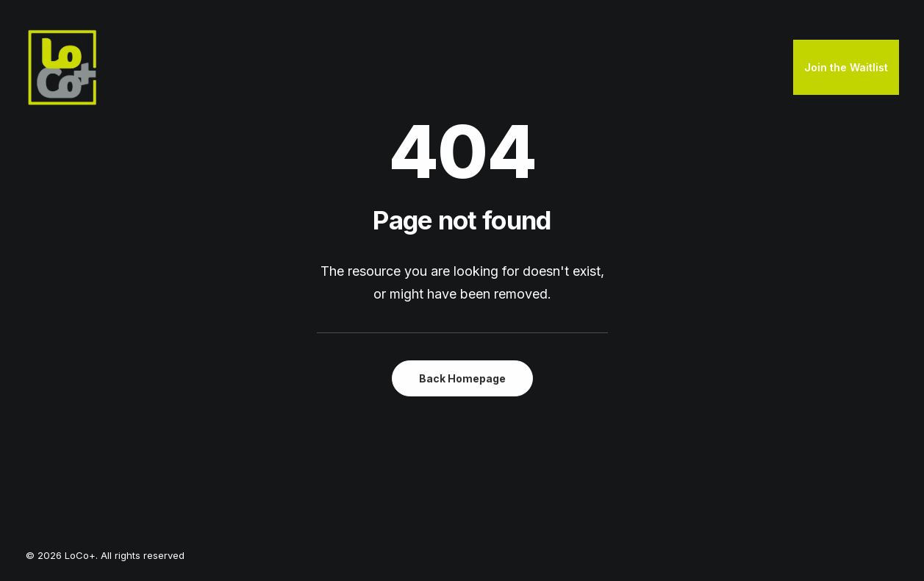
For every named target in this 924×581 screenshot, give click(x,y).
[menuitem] (846, 68)
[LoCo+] (62, 68)
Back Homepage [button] (462, 378)
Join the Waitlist (846, 67)
